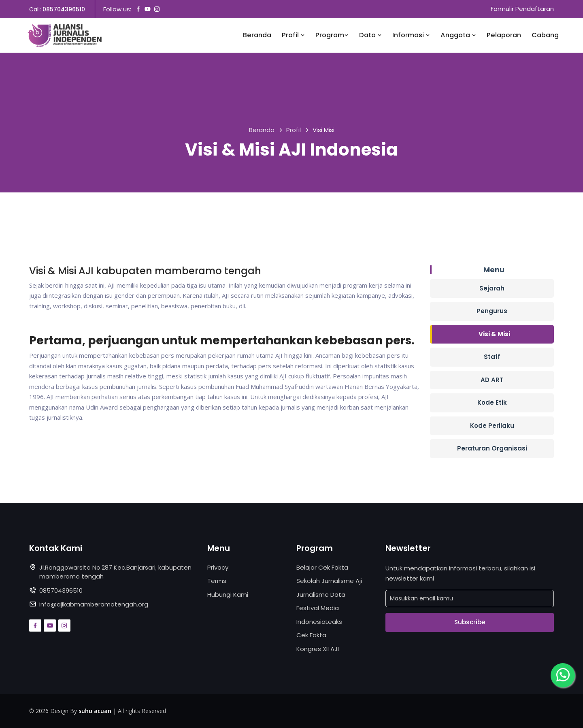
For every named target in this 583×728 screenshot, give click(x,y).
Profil (293, 35)
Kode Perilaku (492, 426)
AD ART (492, 380)
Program (332, 35)
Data (370, 35)
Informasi (411, 35)
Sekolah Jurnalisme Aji (329, 581)
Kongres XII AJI (318, 649)
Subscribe (470, 622)
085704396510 (64, 9)
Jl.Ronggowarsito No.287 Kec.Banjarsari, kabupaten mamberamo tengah (115, 572)
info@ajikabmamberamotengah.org (94, 604)
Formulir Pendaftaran (522, 9)
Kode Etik (492, 402)
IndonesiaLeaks (319, 622)
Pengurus (492, 311)
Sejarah (492, 288)
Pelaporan (504, 35)
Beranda (257, 35)
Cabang (545, 35)
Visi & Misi (494, 334)
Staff (492, 357)
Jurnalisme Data (321, 595)
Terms (217, 581)
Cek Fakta (311, 635)
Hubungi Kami (228, 595)
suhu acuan (95, 711)
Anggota (458, 35)
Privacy (218, 567)
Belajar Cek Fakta (322, 567)
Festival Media (318, 608)
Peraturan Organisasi (492, 448)
